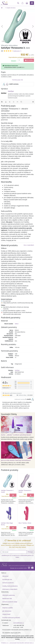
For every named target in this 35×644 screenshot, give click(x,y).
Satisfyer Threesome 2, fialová (25, 491)
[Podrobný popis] (2, 102)
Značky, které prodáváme (10, 586)
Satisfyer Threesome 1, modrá (7, 491)
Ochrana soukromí (8, 583)
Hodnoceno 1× (17, 51)
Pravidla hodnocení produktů (11, 618)
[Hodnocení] (14, 102)
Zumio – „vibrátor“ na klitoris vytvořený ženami (16, 435)
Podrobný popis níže (17, 80)
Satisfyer (11, 91)
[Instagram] (29, 568)
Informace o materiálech (10, 589)
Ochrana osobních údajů (10, 602)
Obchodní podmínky (9, 595)
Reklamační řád (7, 598)
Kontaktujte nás (7, 579)
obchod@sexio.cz (18, 623)
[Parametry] (10, 102)
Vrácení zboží (6, 614)
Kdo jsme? (6, 576)
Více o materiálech (29, 245)
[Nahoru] (33, 102)
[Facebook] (32, 568)
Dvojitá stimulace (10, 8)
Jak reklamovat (7, 611)
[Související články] (17, 102)
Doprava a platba (8, 608)
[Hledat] (18, 4)
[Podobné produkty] (21, 102)
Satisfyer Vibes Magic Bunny (7, 524)
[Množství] (21, 60)
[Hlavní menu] (32, 3)
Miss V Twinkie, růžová (25, 523)
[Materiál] (6, 102)
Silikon (17, 324)
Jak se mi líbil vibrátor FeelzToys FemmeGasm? (16, 460)
